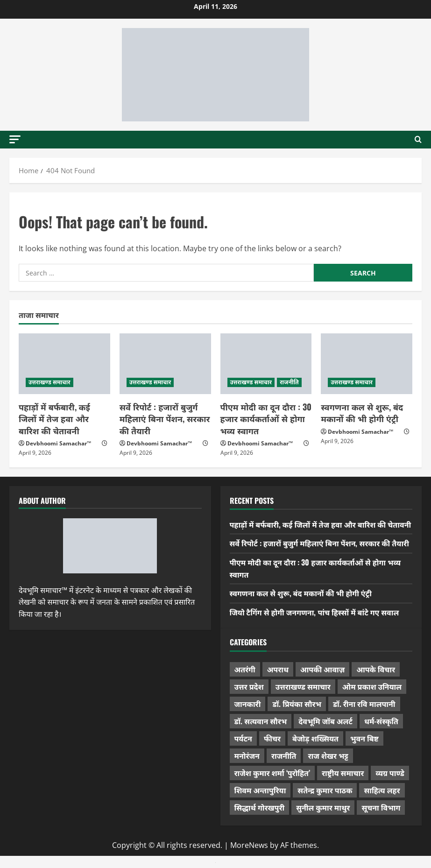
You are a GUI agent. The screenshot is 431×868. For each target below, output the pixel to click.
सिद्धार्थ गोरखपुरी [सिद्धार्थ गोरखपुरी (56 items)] (260, 807)
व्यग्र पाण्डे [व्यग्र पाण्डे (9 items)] (390, 773)
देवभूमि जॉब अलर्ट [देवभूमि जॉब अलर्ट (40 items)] (325, 721)
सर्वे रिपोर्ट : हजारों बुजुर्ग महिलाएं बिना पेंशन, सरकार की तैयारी (165, 418)
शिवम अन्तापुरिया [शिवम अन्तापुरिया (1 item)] (260, 790)
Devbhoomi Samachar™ (58, 443)
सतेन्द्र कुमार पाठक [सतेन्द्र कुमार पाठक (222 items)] (325, 790)
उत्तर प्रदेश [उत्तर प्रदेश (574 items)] (249, 686)
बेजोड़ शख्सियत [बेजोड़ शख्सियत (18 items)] (315, 738)
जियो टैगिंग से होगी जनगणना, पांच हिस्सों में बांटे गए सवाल (314, 612)
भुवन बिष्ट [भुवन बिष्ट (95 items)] (364, 738)
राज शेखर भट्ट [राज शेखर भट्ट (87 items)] (328, 755)
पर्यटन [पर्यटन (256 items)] (243, 738)
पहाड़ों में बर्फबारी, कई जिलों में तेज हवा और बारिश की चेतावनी (54, 418)
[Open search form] (418, 140)
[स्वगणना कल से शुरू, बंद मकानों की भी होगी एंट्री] (367, 364)
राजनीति (289, 382)
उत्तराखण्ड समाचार (49, 382)
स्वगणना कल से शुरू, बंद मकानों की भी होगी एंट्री (362, 413)
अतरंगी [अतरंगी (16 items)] (245, 669)
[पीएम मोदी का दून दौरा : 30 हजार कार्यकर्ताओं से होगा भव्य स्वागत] (266, 364)
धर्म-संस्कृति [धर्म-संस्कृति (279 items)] (381, 721)
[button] (15, 139)
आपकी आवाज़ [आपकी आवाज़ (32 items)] (322, 669)
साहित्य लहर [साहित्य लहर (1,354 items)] (382, 790)
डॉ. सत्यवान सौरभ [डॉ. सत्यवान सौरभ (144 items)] (261, 721)
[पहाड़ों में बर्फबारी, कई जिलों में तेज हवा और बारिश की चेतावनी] (64, 364)
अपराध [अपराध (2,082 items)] (278, 669)
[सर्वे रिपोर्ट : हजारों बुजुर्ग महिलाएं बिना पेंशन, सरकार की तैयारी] (165, 364)
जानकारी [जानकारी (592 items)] (248, 704)
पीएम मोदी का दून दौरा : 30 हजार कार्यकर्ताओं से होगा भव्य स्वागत (266, 418)
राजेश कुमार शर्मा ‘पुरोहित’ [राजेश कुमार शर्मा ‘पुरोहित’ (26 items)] (272, 773)
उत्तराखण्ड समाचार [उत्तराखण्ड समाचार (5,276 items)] (303, 686)
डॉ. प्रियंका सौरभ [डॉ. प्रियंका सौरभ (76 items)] (297, 704)
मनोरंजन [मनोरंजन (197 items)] (247, 755)
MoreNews (249, 845)
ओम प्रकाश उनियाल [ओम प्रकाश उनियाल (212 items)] (372, 686)
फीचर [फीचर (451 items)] (272, 738)
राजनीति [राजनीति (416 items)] (284, 755)
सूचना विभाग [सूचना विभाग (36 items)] (381, 807)
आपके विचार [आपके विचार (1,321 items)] (376, 669)
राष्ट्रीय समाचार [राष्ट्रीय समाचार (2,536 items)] (343, 773)
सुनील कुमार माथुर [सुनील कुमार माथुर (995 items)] (323, 807)
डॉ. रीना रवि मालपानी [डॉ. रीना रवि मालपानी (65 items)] (364, 704)
